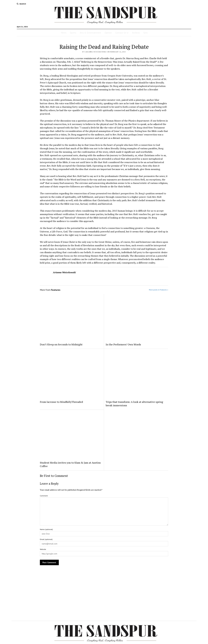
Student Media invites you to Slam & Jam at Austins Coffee (70, 464)
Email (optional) (46, 539)
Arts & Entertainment (90, 33)
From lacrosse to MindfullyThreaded (61, 402)
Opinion (108, 33)
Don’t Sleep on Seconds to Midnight (61, 344)
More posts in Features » (159, 290)
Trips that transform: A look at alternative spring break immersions (134, 404)
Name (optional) (46, 529)
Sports (73, 33)
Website (43, 549)
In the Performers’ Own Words (123, 344)
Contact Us (121, 33)
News (64, 33)
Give (146, 33)
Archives (136, 33)
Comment (44, 496)
